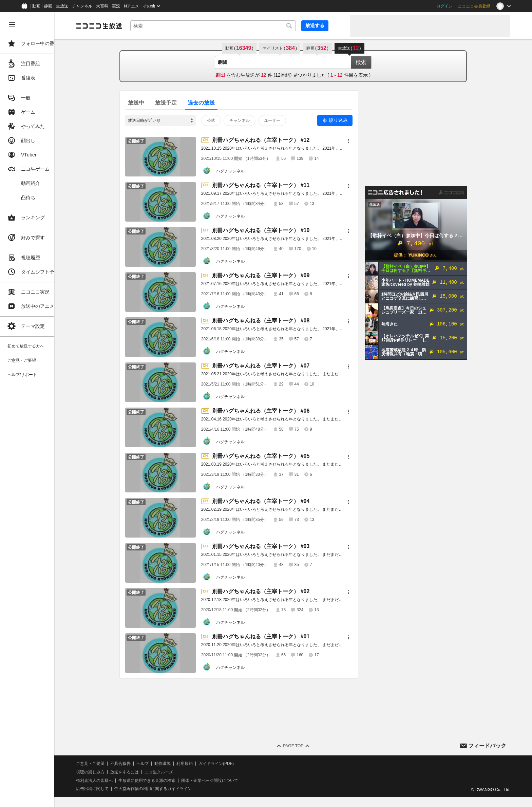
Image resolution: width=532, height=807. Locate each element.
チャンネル (82, 6)
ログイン (444, 6)
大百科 (102, 6)
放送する (328, 25)
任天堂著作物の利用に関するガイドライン (175, 789)
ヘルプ (164, 764)
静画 (48, 6)
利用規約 (206, 764)
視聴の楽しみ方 (112, 772)
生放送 (62, 6)
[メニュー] (359, 141)
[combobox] (231, 26)
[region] (38, 410)
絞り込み (349, 120)
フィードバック (487, 746)
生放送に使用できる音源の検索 (169, 781)
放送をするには (146, 772)
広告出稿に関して (114, 789)
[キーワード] (231, 26)
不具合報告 (142, 764)
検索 (372, 62)
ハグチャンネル (241, 171)
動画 (36, 6)
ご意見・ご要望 (112, 764)
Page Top (304, 746)
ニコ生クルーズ (180, 772)
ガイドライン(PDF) (238, 764)
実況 (116, 6)
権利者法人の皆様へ (116, 781)
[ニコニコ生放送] (121, 26)
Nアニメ (131, 6)
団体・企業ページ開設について (231, 781)
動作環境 (184, 764)
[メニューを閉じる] (12, 24)
